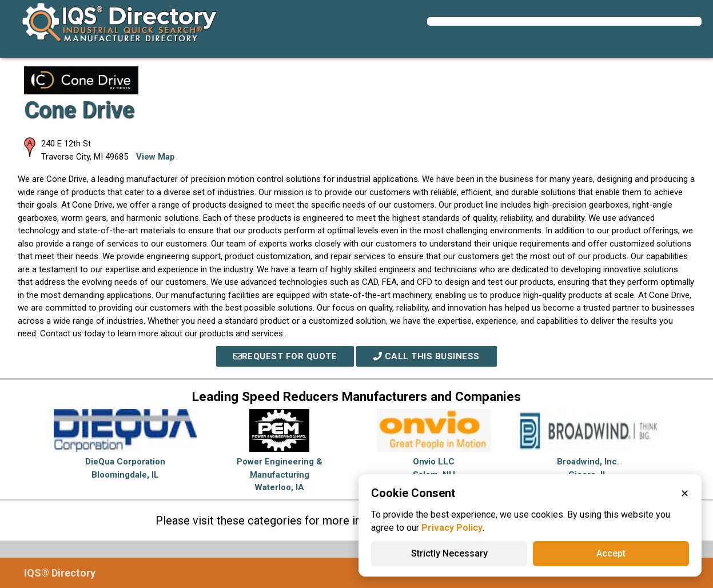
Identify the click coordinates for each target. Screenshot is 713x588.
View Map (156, 157)
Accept (611, 553)
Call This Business (427, 356)
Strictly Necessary (449, 553)
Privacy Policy (452, 528)
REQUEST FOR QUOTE (285, 356)
